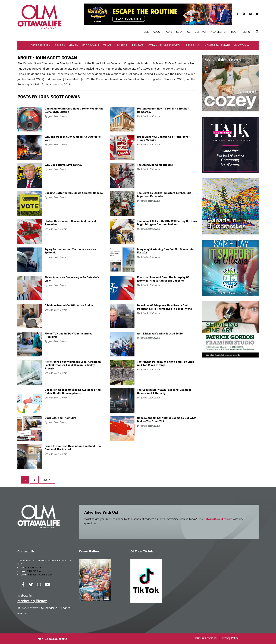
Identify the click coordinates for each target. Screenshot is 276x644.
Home (145, 32)
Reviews (138, 45)
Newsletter (219, 32)
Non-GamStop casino (53, 639)
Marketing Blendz (32, 601)
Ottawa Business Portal (165, 45)
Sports (60, 45)
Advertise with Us (178, 32)
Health (74, 45)
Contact (201, 32)
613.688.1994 (33, 571)
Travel (108, 45)
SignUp (247, 32)
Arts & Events (40, 45)
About (157, 32)
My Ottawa (241, 45)
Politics (122, 45)
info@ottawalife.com (219, 519)
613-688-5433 (33, 568)
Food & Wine (91, 45)
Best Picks (193, 45)
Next (47, 480)
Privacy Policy (230, 638)
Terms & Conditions (206, 638)
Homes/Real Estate (217, 45)
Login (235, 32)
